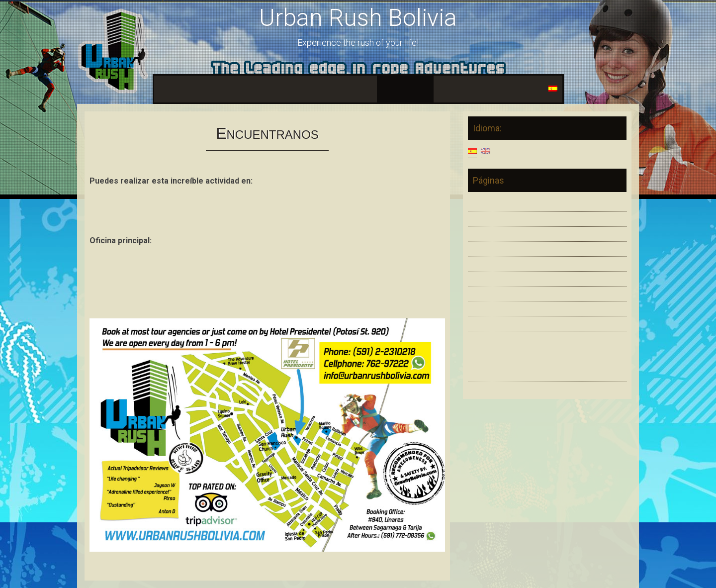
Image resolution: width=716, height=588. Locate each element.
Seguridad (244, 89)
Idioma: (538, 89)
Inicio (169, 89)
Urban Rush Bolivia (358, 18)
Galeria (358, 89)
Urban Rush (499, 349)
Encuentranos (405, 89)
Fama (450, 89)
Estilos (202, 89)
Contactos (489, 89)
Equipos (288, 89)
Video (324, 89)
